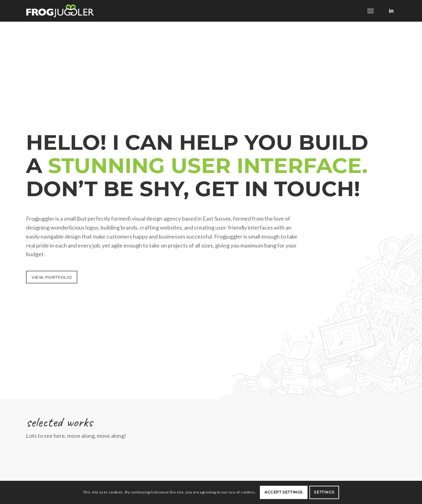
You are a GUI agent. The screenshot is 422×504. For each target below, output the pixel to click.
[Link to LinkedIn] (391, 11)
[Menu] (370, 11)
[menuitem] (370, 11)
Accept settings (284, 492)
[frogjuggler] (60, 11)
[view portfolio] (52, 277)
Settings (324, 492)
